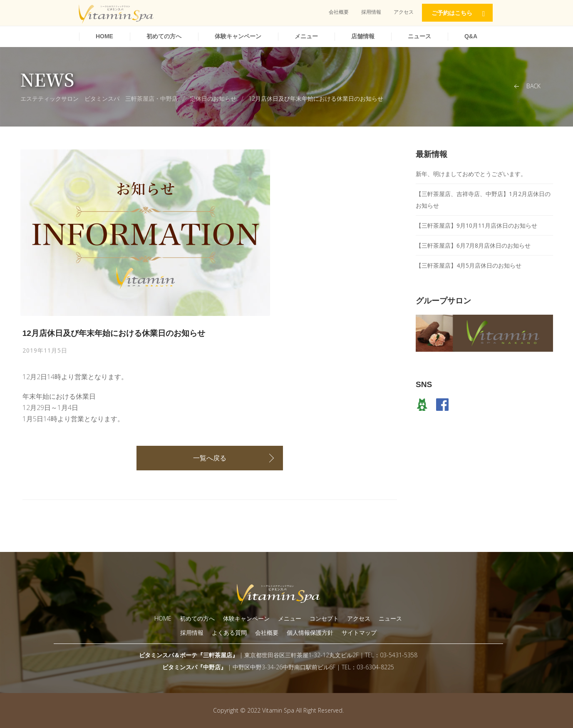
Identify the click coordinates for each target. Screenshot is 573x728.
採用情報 (371, 12)
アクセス (404, 12)
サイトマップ (359, 632)
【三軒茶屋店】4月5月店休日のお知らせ (469, 265)
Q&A (471, 36)
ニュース (419, 36)
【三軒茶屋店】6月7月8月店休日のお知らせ (473, 245)
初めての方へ (164, 36)
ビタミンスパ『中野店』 (194, 667)
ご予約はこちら (452, 13)
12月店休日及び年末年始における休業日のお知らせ (316, 98)
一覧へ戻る (210, 458)
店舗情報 (363, 36)
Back (526, 86)
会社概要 (339, 12)
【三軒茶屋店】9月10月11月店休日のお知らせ (476, 225)
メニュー (306, 36)
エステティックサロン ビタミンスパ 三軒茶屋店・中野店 (99, 98)
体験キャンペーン (238, 36)
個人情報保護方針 (310, 632)
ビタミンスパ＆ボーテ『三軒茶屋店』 (189, 655)
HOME (104, 36)
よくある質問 (229, 632)
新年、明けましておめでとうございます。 (471, 174)
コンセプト (324, 618)
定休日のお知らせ (213, 98)
